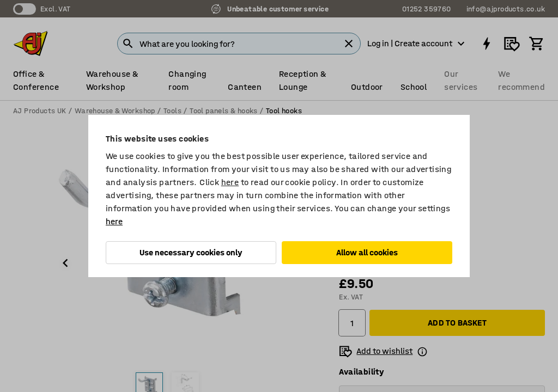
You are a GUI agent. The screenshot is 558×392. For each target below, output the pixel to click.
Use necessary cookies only (191, 252)
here (230, 182)
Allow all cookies (367, 252)
